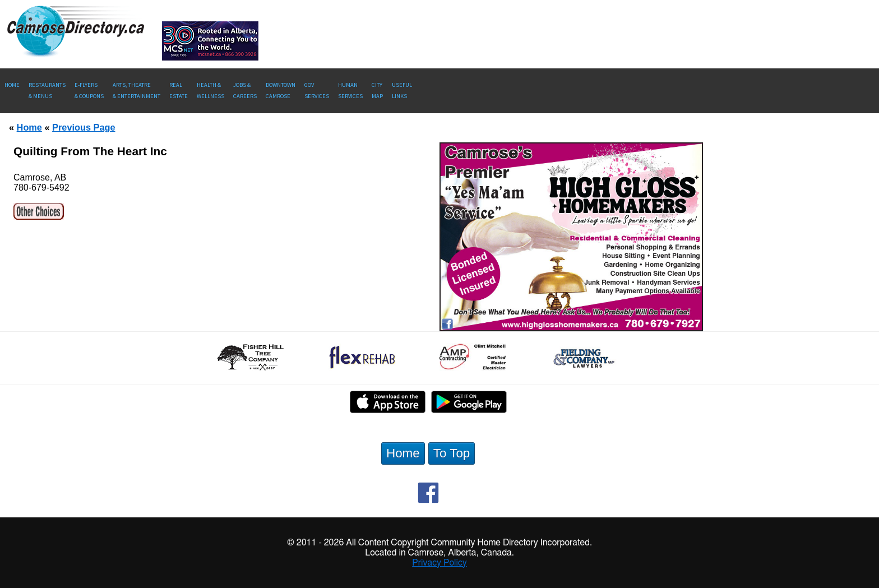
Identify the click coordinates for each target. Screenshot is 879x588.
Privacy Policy (439, 563)
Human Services (350, 91)
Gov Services (317, 91)
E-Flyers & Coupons (89, 91)
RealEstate (179, 91)
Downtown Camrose (281, 91)
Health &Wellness (211, 91)
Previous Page (84, 127)
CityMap (377, 91)
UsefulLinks (402, 91)
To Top (452, 453)
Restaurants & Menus (47, 91)
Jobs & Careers (245, 91)
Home (12, 85)
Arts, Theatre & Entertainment (137, 91)
